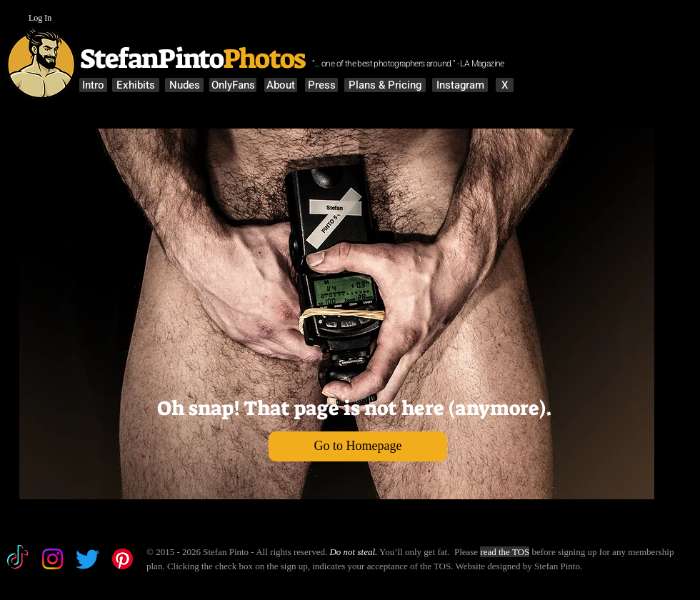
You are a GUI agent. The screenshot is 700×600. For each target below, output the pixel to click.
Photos (266, 59)
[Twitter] (87, 559)
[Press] (321, 85)
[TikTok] (17, 559)
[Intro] (93, 85)
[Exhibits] (136, 85)
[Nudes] (184, 85)
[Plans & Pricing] (385, 85)
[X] (505, 85)
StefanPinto (149, 59)
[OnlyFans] (233, 85)
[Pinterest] (122, 559)
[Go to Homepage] (358, 446)
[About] (281, 85)
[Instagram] (460, 85)
